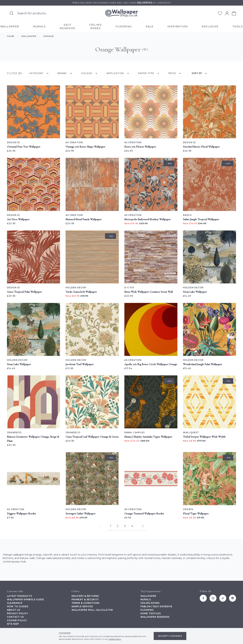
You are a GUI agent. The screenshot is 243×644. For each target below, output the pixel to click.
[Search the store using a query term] (47, 13)
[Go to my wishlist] (220, 13)
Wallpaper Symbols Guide (26, 599)
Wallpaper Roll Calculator (92, 610)
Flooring (147, 610)
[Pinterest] (233, 598)
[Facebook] (203, 598)
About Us (14, 610)
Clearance (15, 603)
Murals (146, 599)
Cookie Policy (17, 620)
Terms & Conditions (86, 603)
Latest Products (19, 596)
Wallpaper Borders (155, 617)
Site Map (13, 624)
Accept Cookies (170, 636)
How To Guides (18, 606)
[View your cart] (234, 13)
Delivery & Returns (85, 596)
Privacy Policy (18, 613)
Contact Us (15, 617)
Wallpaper (148, 596)
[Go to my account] (227, 13)
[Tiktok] (223, 598)
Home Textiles (151, 613)
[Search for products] (12, 13)
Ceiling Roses (150, 603)
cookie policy (115, 639)
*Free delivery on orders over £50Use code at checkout (121, 3)
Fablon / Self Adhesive (156, 606)
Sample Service (82, 606)
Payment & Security (85, 599)
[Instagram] (213, 598)
